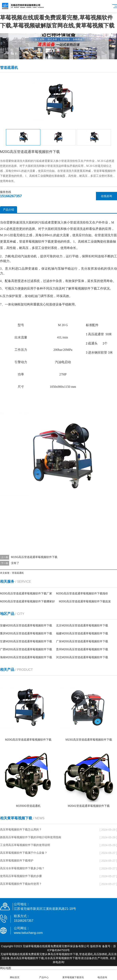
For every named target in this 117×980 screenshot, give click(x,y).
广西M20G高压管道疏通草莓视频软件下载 (26, 649)
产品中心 (44, 975)
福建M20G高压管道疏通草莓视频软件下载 (82, 633)
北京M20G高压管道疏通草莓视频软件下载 (82, 625)
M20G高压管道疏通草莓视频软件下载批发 (85, 601)
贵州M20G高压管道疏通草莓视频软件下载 (82, 649)
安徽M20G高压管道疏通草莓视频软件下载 (26, 625)
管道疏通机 (18, 573)
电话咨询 (102, 975)
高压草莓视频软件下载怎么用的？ (21, 829)
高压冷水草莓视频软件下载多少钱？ (22, 868)
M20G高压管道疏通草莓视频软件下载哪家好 (27, 601)
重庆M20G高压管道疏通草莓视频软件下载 (26, 633)
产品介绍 (9, 210)
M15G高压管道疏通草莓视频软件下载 (34, 557)
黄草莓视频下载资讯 (73, 975)
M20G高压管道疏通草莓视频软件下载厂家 (26, 593)
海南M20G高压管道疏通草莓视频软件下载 (26, 657)
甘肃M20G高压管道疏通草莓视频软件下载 (26, 641)
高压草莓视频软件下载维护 (17, 860)
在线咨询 (106, 196)
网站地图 (6, 968)
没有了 (15, 563)
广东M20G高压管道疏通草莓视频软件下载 (82, 641)
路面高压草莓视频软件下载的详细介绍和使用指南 (31, 837)
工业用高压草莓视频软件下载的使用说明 (25, 845)
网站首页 (15, 975)
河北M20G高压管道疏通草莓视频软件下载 (82, 657)
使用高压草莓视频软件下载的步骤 (21, 876)
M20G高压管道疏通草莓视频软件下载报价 (82, 593)
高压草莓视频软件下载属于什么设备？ (24, 853)
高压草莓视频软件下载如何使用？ (21, 884)
